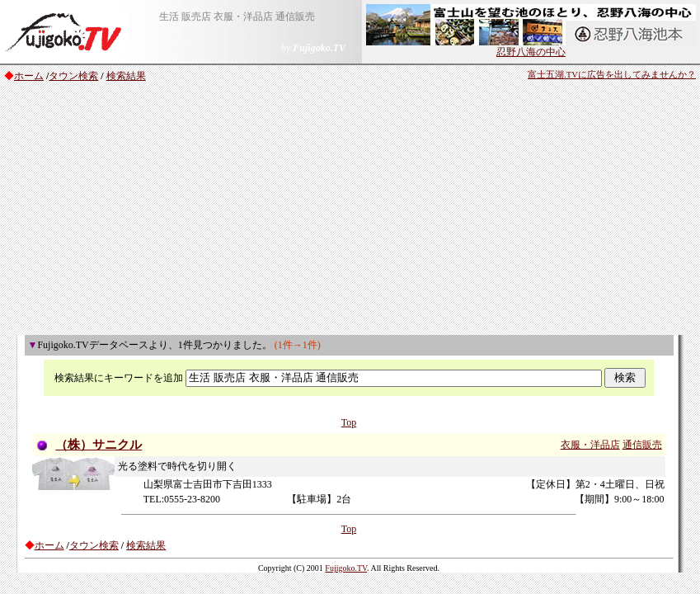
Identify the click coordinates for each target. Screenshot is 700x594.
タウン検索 (73, 76)
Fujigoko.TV (346, 568)
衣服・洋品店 (590, 445)
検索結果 (126, 76)
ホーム (29, 76)
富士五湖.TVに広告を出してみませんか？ (612, 75)
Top (349, 422)
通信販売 (642, 445)
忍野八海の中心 (531, 47)
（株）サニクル (99, 445)
